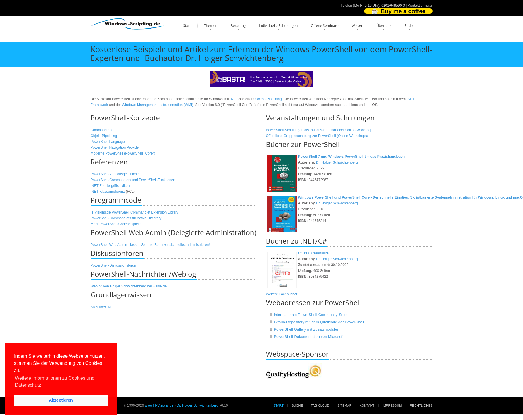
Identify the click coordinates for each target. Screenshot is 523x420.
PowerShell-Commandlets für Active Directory (126, 218)
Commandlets (101, 130)
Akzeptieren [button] (61, 400)
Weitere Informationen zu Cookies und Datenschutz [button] (55, 382)
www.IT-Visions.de (159, 405)
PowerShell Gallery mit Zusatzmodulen (306, 329)
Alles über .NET (103, 307)
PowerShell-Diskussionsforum (114, 265)
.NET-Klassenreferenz (108, 192)
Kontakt (367, 405)
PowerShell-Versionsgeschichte (115, 174)
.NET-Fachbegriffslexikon (110, 186)
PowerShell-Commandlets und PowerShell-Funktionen (133, 180)
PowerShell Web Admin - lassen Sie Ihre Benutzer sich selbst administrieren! (150, 245)
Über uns (384, 26)
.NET (234, 99)
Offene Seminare (325, 26)
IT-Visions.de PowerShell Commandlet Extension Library (135, 212)
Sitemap (344, 405)
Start (187, 26)
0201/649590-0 (393, 6)
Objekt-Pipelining (269, 99)
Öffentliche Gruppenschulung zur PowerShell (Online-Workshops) (317, 136)
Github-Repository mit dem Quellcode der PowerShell (319, 322)
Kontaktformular (420, 6)
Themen (211, 26)
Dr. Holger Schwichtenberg (337, 162)
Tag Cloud (320, 405)
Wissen (358, 26)
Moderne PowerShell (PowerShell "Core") (123, 153)
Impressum (392, 405)
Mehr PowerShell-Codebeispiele (116, 224)
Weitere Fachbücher (282, 294)
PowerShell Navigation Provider (115, 147)
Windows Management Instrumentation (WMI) (158, 105)
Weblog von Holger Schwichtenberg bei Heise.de (129, 286)
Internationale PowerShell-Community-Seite (310, 315)
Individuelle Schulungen (278, 26)
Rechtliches (421, 405)
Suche (410, 26)
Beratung (238, 26)
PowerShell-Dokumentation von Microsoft (308, 337)
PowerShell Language (108, 142)
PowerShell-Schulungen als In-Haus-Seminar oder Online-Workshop (319, 130)
